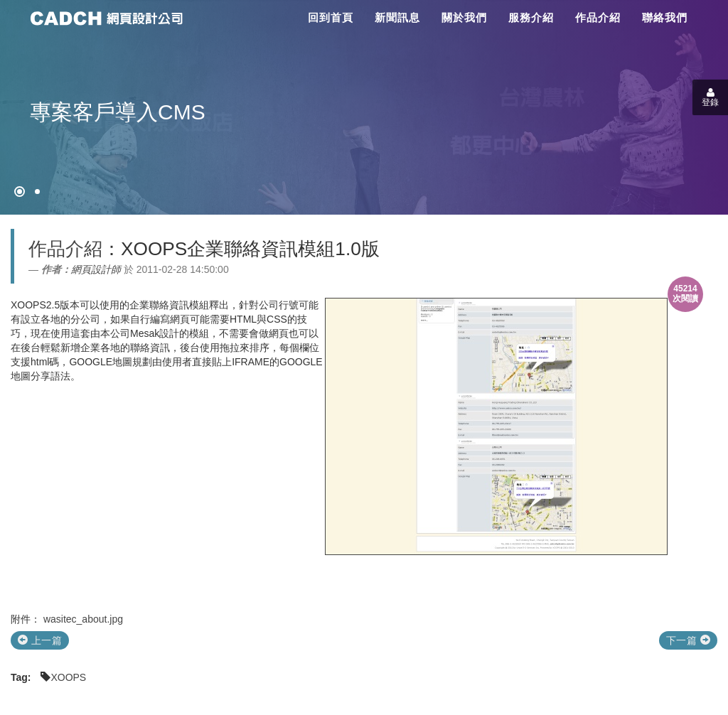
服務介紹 (531, 17)
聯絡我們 (665, 17)
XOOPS (68, 677)
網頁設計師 (96, 269)
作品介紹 (598, 17)
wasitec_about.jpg (83, 619)
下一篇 (688, 640)
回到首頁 (331, 17)
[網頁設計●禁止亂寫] (20, 192)
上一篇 (40, 640)
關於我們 (464, 17)
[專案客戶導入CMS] (37, 192)
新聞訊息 (397, 17)
